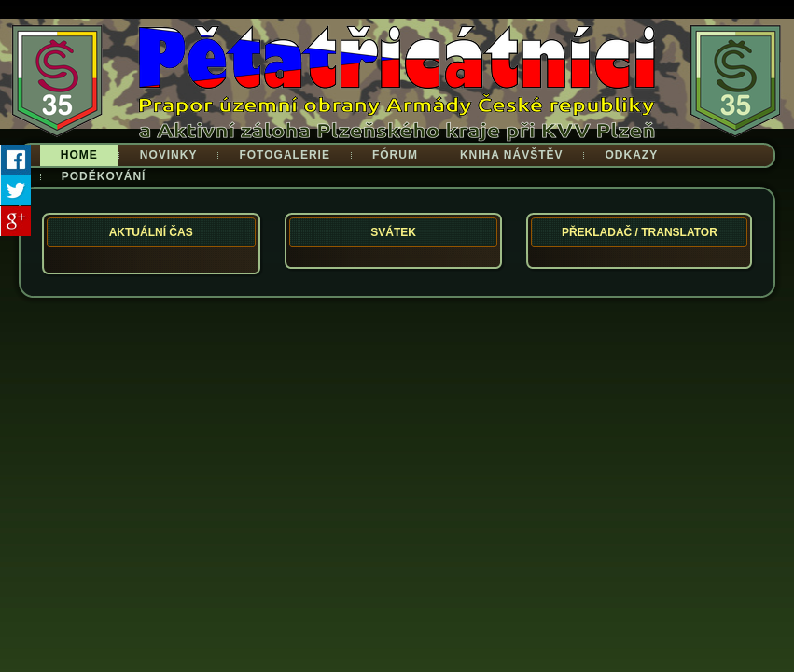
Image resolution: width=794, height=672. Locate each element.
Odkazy (631, 155)
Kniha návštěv (512, 155)
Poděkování (104, 176)
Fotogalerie (284, 155)
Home (79, 155)
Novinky (169, 155)
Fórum (395, 155)
